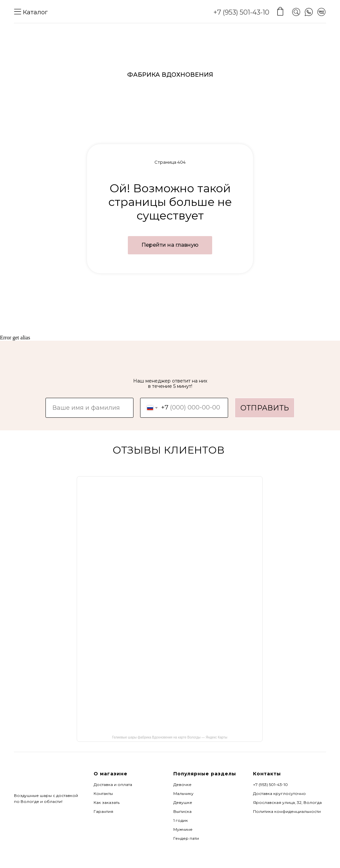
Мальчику (183, 793)
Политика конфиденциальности (287, 811)
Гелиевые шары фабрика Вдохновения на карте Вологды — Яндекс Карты (170, 737)
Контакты (103, 793)
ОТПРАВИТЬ (265, 408)
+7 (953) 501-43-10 (241, 12)
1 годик (181, 820)
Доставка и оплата (113, 784)
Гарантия (103, 811)
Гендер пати (186, 838)
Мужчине (183, 829)
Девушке (183, 802)
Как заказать (107, 802)
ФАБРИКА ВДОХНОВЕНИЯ (170, 75)
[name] (89, 408)
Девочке (182, 784)
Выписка (182, 811)
